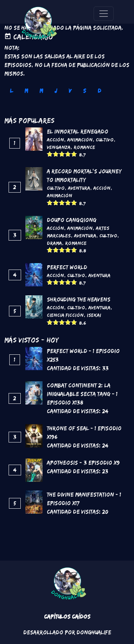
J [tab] (56, 91)
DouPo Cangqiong (72, 220)
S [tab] (85, 91)
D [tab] (99, 91)
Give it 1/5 (50, 154)
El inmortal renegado (78, 132)
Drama (54, 243)
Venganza (59, 147)
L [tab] (11, 91)
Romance (84, 147)
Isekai (94, 315)
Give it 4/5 (68, 154)
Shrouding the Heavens (79, 299)
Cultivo (105, 140)
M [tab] (26, 91)
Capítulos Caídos (67, 617)
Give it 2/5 (56, 154)
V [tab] (70, 91)
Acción (55, 140)
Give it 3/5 (62, 154)
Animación (80, 140)
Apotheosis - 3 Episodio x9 (83, 463)
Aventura (79, 188)
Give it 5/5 (74, 154)
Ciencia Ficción (65, 315)
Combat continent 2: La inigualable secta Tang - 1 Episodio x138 (82, 394)
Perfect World (67, 267)
